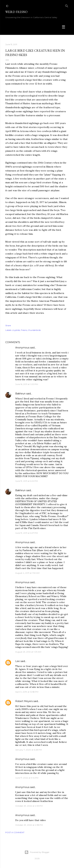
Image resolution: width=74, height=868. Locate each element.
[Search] (67, 5)
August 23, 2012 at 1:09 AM (28, 652)
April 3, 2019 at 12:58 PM (27, 692)
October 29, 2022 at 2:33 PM (29, 806)
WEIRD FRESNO (16, 12)
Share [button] (8, 325)
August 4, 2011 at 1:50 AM (27, 573)
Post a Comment (15, 832)
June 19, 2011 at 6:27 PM (27, 533)
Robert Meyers (24, 701)
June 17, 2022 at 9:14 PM (27, 778)
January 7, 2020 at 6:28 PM (29, 750)
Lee (18, 661)
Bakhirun (20, 394)
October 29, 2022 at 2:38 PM (29, 825)
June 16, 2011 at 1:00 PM (27, 384)
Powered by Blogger (37, 852)
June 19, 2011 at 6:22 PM (27, 481)
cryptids (16, 330)
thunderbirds (34, 330)
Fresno (24, 330)
